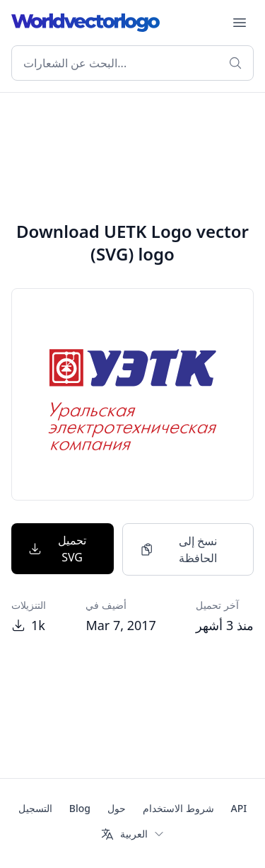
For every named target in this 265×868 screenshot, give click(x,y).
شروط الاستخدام (178, 808)
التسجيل (35, 808)
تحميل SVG (57, 549)
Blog (80, 808)
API (239, 808)
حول (117, 808)
